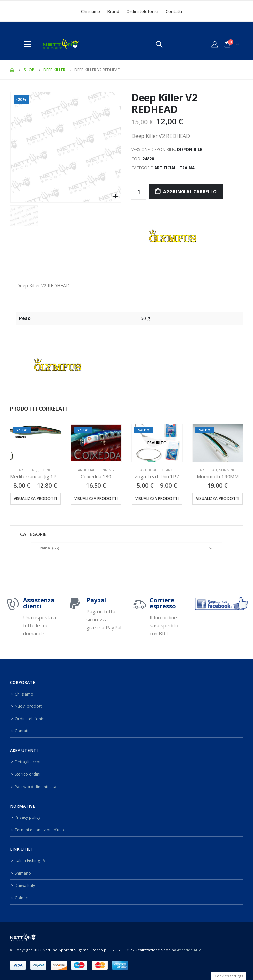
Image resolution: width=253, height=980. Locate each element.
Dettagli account (30, 762)
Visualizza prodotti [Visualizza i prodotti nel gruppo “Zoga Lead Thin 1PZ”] (157, 499)
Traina (187, 168)
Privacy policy (28, 817)
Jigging (45, 470)
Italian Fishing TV (31, 861)
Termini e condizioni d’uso (41, 830)
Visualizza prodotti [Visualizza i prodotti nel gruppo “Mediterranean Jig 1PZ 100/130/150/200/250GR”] (35, 499)
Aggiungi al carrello (190, 191)
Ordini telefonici (142, 11)
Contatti (174, 11)
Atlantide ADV (189, 950)
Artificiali (166, 168)
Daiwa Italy (25, 885)
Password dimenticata (37, 787)
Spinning (106, 470)
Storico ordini (28, 774)
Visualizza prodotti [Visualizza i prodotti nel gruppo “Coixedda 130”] (96, 499)
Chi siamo (91, 11)
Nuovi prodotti (29, 706)
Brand (113, 11)
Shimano (24, 873)
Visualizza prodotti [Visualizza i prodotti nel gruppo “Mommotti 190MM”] (218, 499)
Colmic (21, 898)
